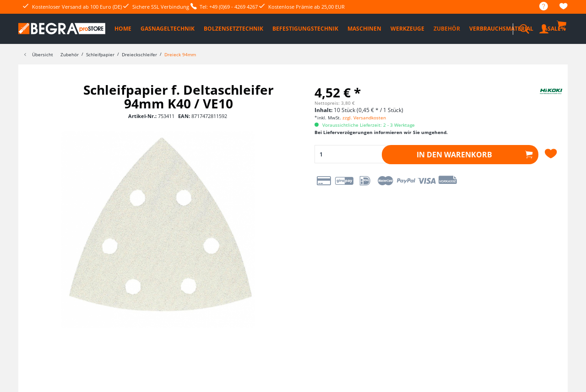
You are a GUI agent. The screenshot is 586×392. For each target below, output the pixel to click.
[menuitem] (539, 7)
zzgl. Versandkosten (364, 118)
